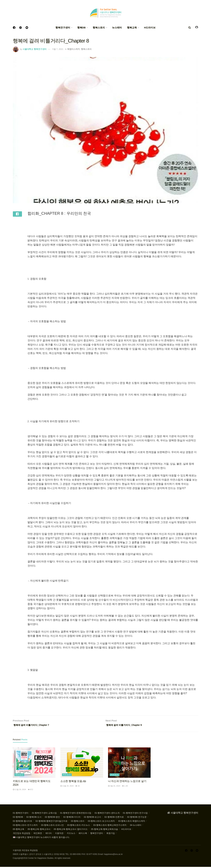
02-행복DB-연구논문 (137, 818)
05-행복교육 (19, 830)
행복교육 (132, 28)
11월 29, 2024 (19, 791)
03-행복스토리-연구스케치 (25, 826)
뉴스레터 (117, 28)
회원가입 (111, 834)
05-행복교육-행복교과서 (39, 830)
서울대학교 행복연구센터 (35, 49)
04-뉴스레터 (136, 826)
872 (30, 791)
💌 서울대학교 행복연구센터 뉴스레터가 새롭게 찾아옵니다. (41, 838)
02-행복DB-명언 (52, 818)
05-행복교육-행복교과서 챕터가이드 (71, 830)
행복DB (82, 28)
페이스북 (83, 834)
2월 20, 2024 (114, 787)
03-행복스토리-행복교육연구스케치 (110, 826)
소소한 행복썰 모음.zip (73, 782)
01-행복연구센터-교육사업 (44, 814)
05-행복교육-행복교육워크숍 (104, 830)
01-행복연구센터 (21, 814)
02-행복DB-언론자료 (114, 818)
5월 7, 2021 (58, 49)
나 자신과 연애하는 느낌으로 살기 (127, 782)
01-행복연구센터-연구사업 (135, 814)
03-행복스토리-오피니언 (52, 826)
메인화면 (38, 834)
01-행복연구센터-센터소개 (107, 814)
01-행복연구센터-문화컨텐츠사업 (76, 814)
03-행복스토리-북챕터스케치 (132, 822)
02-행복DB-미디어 (72, 818)
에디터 (49, 834)
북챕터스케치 (74, 49)
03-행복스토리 (78, 822)
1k (78, 787)
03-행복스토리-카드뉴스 (78, 826)
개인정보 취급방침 (22, 834)
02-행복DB (18, 818)
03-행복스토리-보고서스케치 (101, 822)
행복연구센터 (63, 28)
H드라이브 (150, 28)
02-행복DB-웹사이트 (23, 822)
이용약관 (59, 834)
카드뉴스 (19, 776)
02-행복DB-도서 (34, 818)
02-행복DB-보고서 (92, 818)
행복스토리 (99, 28)
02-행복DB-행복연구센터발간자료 (51, 822)
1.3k (125, 787)
